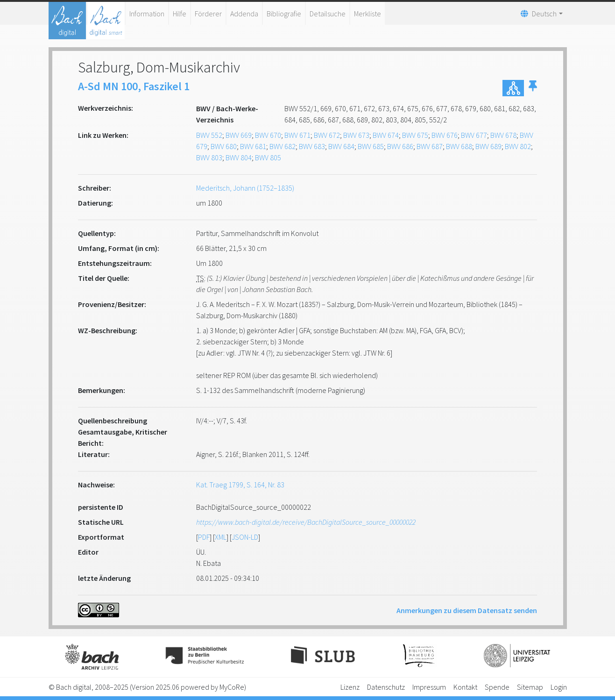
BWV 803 (209, 157)
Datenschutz (386, 687)
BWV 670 (268, 135)
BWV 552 (209, 135)
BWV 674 (386, 135)
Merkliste (368, 14)
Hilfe (180, 14)
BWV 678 (503, 135)
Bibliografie (284, 14)
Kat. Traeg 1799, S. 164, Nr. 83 (240, 485)
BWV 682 (283, 146)
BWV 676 (445, 135)
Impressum (429, 687)
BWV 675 (415, 135)
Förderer (208, 14)
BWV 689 (488, 146)
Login (559, 687)
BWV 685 (371, 146)
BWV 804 (239, 157)
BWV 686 (400, 146)
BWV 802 (518, 146)
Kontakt (465, 687)
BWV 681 (253, 146)
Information (147, 14)
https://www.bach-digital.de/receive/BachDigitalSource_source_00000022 (306, 522)
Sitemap (530, 687)
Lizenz (350, 687)
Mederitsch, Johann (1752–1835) (245, 188)
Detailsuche (328, 14)
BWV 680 (224, 146)
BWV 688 (459, 146)
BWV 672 (327, 135)
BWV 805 (268, 157)
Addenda (244, 14)
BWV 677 (474, 135)
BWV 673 (356, 135)
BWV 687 (430, 146)
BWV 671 (297, 135)
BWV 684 (341, 146)
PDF (204, 537)
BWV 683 (312, 146)
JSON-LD (245, 537)
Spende (497, 687)
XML (221, 537)
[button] (533, 88)
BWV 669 (239, 135)
